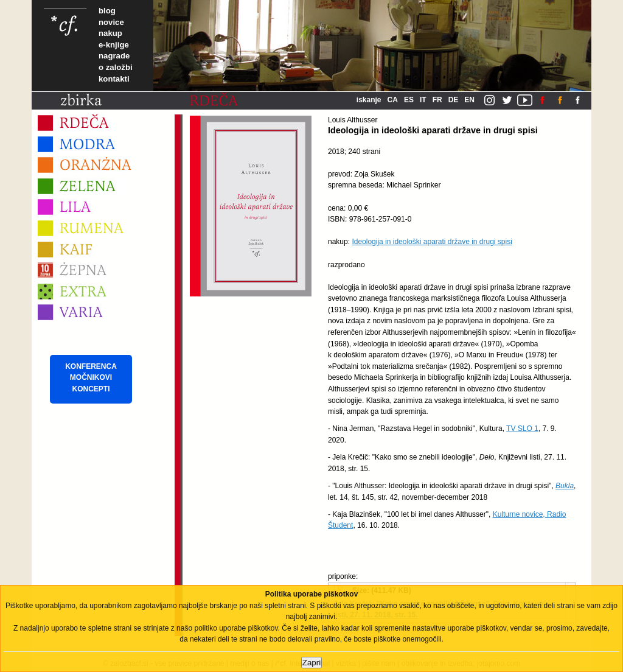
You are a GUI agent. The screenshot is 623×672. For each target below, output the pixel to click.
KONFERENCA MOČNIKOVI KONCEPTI (91, 378)
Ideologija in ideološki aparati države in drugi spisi (432, 242)
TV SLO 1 (522, 429)
